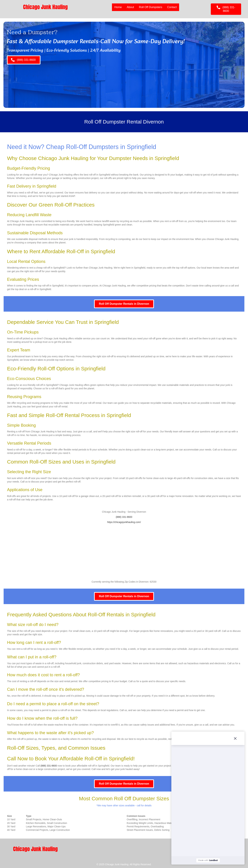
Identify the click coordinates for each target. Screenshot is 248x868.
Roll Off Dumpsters (151, 7)
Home (118, 7)
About (130, 7)
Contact (172, 7)
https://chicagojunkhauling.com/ (124, 522)
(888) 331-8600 (124, 517)
